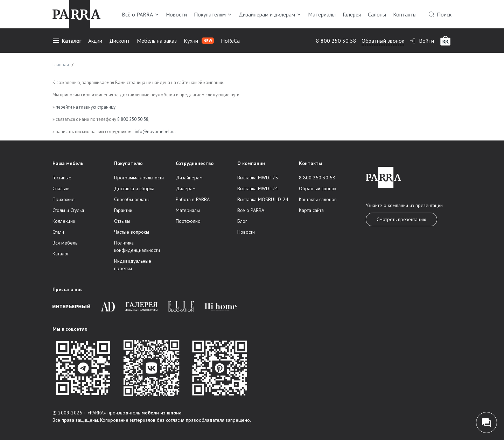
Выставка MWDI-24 (258, 188)
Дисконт (120, 41)
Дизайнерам (189, 178)
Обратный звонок (383, 41)
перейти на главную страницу (86, 107)
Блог (242, 221)
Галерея (352, 14)
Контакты (405, 14)
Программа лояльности (139, 178)
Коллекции (64, 221)
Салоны (377, 14)
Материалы (322, 14)
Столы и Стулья (68, 210)
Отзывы (122, 221)
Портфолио (188, 221)
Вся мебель (65, 243)
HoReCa (230, 41)
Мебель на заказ (157, 41)
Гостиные (62, 178)
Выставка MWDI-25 (258, 178)
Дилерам (186, 188)
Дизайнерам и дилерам (270, 14)
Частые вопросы (132, 232)
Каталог (67, 41)
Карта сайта (311, 210)
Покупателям (213, 14)
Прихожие (64, 199)
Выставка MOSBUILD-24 (263, 199)
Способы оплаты (132, 199)
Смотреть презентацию (401, 219)
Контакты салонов (318, 199)
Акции (95, 41)
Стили (58, 232)
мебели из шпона (162, 413)
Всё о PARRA (140, 14)
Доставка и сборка (134, 188)
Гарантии (123, 210)
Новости (176, 14)
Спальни (61, 188)
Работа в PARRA (193, 199)
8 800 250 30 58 (336, 41)
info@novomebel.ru (155, 132)
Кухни (199, 41)
